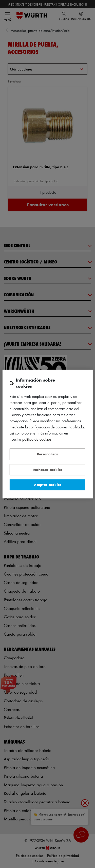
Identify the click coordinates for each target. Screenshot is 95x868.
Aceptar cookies (48, 485)
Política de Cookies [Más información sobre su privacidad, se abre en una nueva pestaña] (37, 439)
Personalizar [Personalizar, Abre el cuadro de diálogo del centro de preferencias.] (48, 454)
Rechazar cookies (48, 470)
